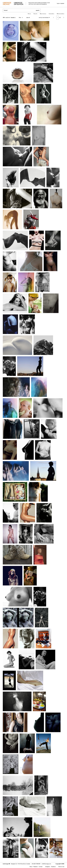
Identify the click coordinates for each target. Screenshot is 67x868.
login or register (61, 3)
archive (7, 4)
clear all (28, 18)
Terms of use (61, 867)
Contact (41, 867)
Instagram (48, 867)
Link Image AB (6, 864)
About (31, 867)
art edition (18, 4)
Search (35, 14)
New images (43, 14)
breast (12, 18)
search (38, 10)
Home (29, 14)
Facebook (53, 867)
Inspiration (51, 14)
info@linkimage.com (46, 864)
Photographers (61, 14)
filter (20, 18)
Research (36, 867)
